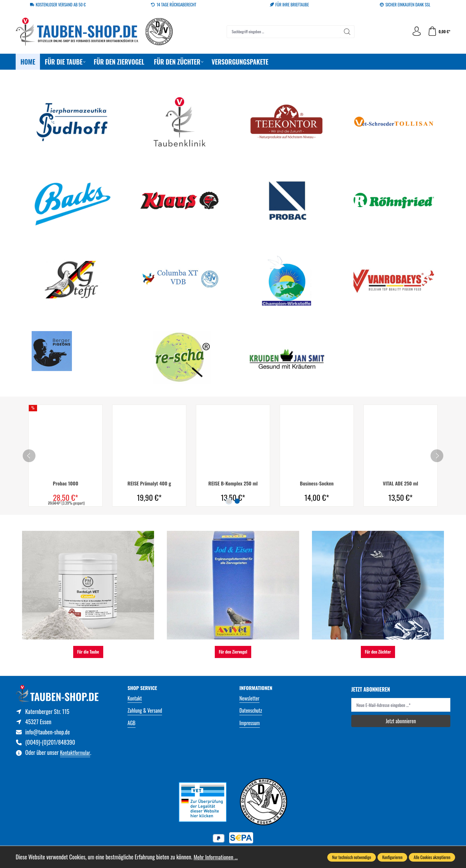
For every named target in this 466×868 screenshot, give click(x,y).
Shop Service (143, 688)
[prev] (29, 456)
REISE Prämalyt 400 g (149, 484)
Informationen (256, 688)
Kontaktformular (75, 753)
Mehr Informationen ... (217, 857)
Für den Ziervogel (233, 652)
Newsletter (249, 698)
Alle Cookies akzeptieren (432, 857)
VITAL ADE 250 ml (400, 484)
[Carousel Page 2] (237, 501)
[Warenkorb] (439, 31)
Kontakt (135, 698)
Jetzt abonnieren (401, 721)
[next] (437, 456)
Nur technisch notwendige (352, 857)
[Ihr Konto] (416, 31)
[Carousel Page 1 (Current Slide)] (229, 501)
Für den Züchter (378, 652)
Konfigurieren (392, 857)
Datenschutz (251, 710)
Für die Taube (88, 652)
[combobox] (283, 32)
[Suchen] (347, 32)
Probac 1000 (66, 484)
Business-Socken (317, 484)
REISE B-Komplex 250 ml (233, 484)
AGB (132, 723)
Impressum (250, 723)
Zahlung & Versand (145, 710)
